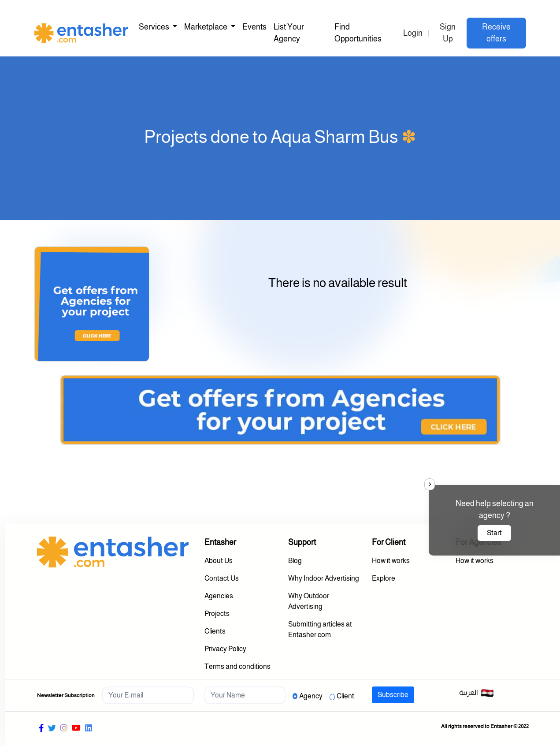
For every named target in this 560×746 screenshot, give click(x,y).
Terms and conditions (237, 666)
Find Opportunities (358, 33)
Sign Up (448, 33)
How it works (391, 561)
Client (345, 696)
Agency (311, 696)
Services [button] (155, 27)
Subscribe (393, 695)
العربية (477, 693)
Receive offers (496, 33)
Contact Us (222, 578)
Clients (215, 631)
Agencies (219, 596)
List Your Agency (289, 33)
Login (413, 33)
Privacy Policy (225, 649)
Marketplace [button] (206, 27)
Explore (384, 578)
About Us (219, 561)
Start (494, 533)
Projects (217, 614)
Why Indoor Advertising (324, 578)
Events (254, 27)
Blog (295, 561)
